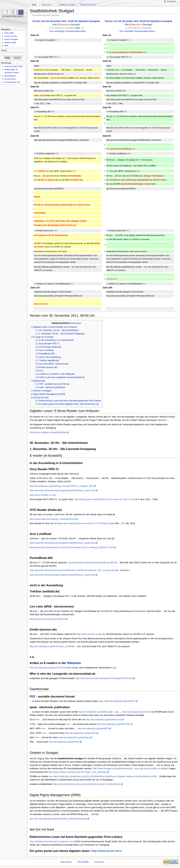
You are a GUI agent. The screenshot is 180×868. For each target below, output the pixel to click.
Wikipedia (74, 663)
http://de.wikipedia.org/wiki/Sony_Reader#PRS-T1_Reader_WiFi (62, 486)
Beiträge (75, 25)
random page (10, 42)
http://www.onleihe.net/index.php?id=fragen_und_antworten (78, 772)
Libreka (138, 611)
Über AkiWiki (83, 862)
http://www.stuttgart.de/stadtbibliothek (48, 432)
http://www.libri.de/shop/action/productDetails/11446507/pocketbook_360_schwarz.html (73, 570)
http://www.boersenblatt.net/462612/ (47, 619)
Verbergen (76, 323)
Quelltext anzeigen (89, 21)
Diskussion (63, 25)
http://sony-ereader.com (41, 495)
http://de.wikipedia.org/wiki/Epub (94, 712)
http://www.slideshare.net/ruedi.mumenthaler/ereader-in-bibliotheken (87, 784)
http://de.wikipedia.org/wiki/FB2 (64, 742)
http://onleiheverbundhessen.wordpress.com (52, 842)
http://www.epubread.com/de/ (137, 712)
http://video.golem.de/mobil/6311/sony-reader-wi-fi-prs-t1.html (105, 499)
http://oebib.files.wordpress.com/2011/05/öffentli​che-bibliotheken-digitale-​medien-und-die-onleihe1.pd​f (104, 776)
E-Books (161, 420)
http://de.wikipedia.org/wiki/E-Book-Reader (51, 668)
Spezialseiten (10, 76)
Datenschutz (66, 862)
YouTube (58, 523)
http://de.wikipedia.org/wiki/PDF (120, 701)
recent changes (11, 39)
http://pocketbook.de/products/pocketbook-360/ (91, 563)
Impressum (99, 862)
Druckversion (10, 79)
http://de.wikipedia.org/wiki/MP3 (93, 729)
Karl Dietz (49, 417)
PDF (33, 697)
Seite (34, 5)
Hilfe (6, 46)
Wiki (55, 25)
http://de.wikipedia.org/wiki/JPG (80, 733)
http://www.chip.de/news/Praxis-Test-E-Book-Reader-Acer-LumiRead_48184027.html (72, 547)
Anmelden (172, 1)
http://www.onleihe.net (150, 769)
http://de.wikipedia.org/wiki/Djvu (74, 737)
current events (11, 36)
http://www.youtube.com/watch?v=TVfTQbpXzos (87, 523)
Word (32, 720)
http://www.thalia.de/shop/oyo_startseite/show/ (53, 519)
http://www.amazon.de (88, 634)
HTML (33, 724)
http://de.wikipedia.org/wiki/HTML (114, 724)
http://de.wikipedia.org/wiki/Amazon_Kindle (51, 646)
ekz (98, 780)
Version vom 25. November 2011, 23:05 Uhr (55, 21)
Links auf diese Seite (14, 66)
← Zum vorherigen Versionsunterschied (66, 31)
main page (9, 33)
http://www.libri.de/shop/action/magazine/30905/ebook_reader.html (63, 490)
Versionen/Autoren (88, 5)
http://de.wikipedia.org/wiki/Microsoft (104, 720)
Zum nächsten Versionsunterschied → (138, 31)
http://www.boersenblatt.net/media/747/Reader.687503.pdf (104, 678)
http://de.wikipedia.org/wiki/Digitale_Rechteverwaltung (61, 819)
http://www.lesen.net (105, 851)
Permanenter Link (12, 82)
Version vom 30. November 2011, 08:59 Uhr (128, 21)
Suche (4, 50)
